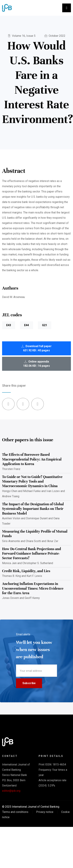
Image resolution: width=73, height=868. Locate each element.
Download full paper (36, 348)
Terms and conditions (15, 812)
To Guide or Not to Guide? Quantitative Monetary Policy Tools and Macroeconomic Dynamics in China (32, 482)
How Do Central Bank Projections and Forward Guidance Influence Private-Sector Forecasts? (32, 554)
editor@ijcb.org (11, 791)
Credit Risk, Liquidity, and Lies (26, 571)
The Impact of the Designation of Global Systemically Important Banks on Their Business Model (33, 509)
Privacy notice (45, 812)
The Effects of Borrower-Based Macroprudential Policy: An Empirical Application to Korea (32, 459)
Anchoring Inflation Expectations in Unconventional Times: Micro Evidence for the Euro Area (33, 588)
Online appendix (36, 364)
